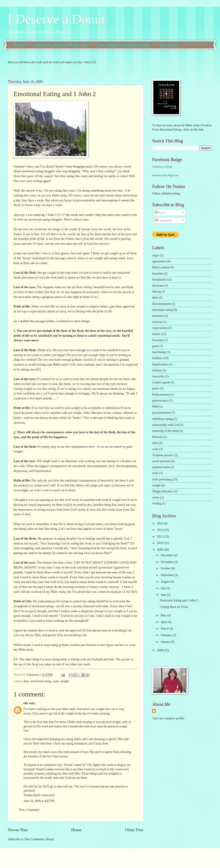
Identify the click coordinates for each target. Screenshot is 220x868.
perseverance (160, 401)
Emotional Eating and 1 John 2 (179, 600)
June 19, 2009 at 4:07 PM (39, 801)
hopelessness (160, 364)
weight (65, 681)
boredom (158, 274)
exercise (157, 322)
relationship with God (166, 425)
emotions (158, 316)
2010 (160, 543)
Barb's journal (161, 267)
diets (26, 681)
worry (156, 497)
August (165, 582)
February (167, 635)
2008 (160, 650)
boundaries (159, 280)
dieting (156, 292)
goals (155, 346)
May (164, 615)
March (165, 628)
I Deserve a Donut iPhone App (60, 45)
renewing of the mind (165, 431)
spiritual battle (161, 467)
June (164, 595)
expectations (160, 328)
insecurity (158, 376)
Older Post (134, 830)
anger (156, 255)
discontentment (162, 304)
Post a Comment (29, 810)
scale (56, 681)
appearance (159, 261)
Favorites (158, 340)
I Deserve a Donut (56, 19)
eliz (26, 703)
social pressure (161, 461)
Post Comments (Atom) (39, 839)
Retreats (157, 437)
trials (155, 473)
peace (156, 388)
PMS (155, 407)
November (168, 562)
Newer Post (18, 830)
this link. (198, 130)
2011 (160, 537)
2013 (160, 523)
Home (19, 45)
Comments (163, 220)
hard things (159, 352)
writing (157, 503)
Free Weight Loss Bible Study (123, 45)
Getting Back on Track (174, 607)
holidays (157, 358)
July (164, 588)
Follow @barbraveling (166, 193)
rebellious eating (162, 419)
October (166, 568)
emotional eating (41, 681)
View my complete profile (168, 718)
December (167, 555)
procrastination (161, 413)
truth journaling (162, 479)
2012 (160, 530)
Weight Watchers (163, 491)
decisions (158, 286)
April (164, 622)
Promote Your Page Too (165, 175)
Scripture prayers (163, 455)
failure (156, 334)
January (166, 642)
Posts (160, 213)
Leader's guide (161, 382)
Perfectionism (161, 395)
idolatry (157, 370)
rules (155, 443)
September (168, 575)
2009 (160, 550)
